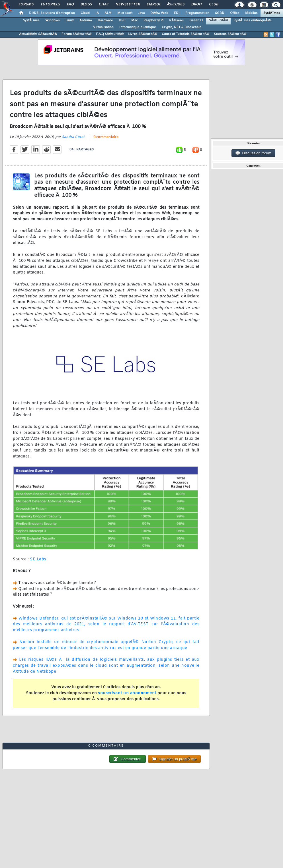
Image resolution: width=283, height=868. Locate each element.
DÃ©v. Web (159, 13)
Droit (197, 5)
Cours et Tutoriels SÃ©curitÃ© (185, 34)
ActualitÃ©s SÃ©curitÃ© (38, 34)
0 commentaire (106, 137)
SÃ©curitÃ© (218, 20)
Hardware (105, 20)
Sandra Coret (73, 137)
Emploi (153, 5)
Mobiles (251, 13)
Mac (135, 20)
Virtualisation (103, 27)
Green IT (196, 20)
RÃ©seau (176, 20)
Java (141, 13)
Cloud (85, 13)
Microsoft (125, 13)
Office (235, 13)
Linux (70, 20)
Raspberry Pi (153, 20)
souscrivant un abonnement (127, 693)
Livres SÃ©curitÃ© (143, 34)
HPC (122, 20)
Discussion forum (253, 153)
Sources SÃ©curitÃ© (230, 34)
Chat (104, 5)
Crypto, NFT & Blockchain (182, 27)
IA (97, 13)
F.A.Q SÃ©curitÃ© (110, 34)
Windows (53, 20)
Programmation (197, 13)
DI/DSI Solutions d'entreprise (52, 13)
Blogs (86, 5)
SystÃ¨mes (272, 13)
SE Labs (38, 559)
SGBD (220, 13)
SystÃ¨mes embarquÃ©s (253, 20)
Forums (26, 5)
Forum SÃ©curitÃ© (76, 34)
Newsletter (128, 5)
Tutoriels (50, 5)
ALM (108, 13)
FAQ (70, 5)
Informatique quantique (138, 27)
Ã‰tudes (176, 5)
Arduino (86, 20)
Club (214, 5)
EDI (177, 13)
